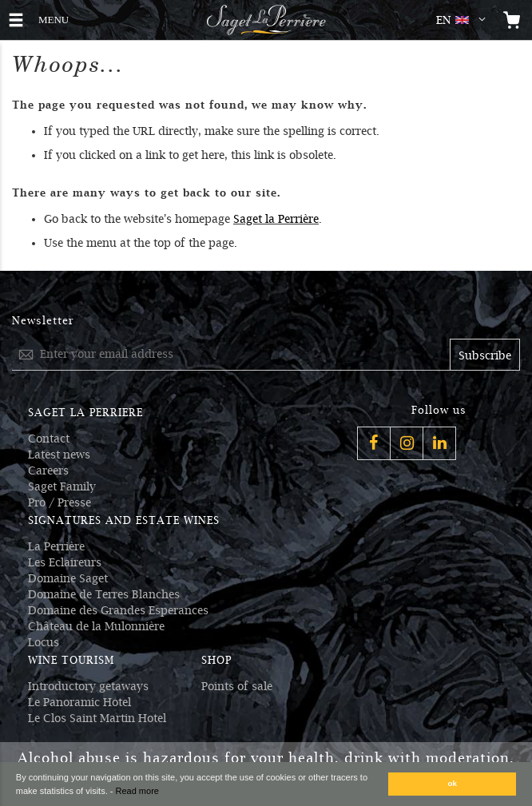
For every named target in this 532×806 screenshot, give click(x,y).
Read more (137, 791)
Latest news (59, 455)
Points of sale (237, 686)
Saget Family (62, 486)
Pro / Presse (60, 502)
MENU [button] (56, 18)
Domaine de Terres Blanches (104, 594)
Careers (48, 470)
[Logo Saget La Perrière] (266, 20)
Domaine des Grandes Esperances (118, 610)
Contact (49, 439)
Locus (44, 642)
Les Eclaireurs (65, 562)
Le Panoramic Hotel (79, 702)
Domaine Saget (68, 578)
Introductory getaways (88, 686)
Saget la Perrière (276, 219)
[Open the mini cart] (512, 20)
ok (453, 783)
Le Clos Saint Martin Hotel (97, 718)
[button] (464, 20)
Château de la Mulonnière (96, 626)
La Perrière (56, 546)
